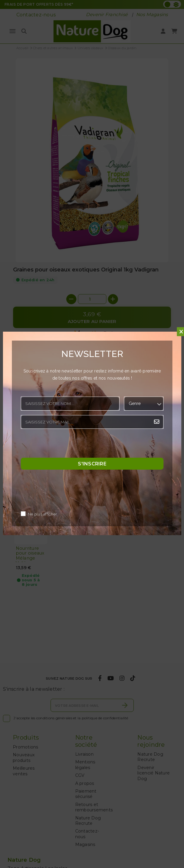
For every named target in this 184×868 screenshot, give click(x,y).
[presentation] (66, 445)
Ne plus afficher (43, 514)
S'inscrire (92, 463)
